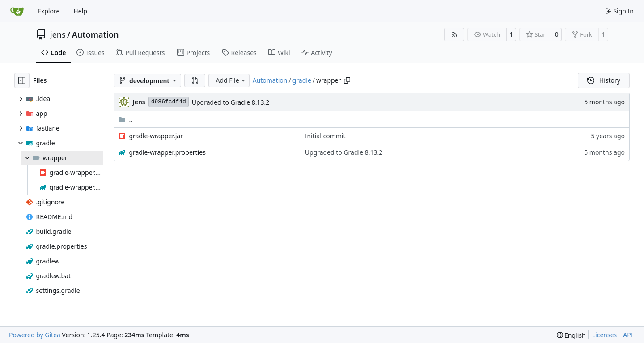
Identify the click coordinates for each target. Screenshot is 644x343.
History (604, 80)
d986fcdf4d (169, 102)
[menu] (571, 335)
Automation (95, 34)
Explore (49, 11)
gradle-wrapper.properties (167, 152)
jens (58, 34)
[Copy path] (347, 80)
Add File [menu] (231, 80)
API (628, 335)
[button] (195, 80)
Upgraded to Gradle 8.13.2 (231, 102)
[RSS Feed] (454, 34)
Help (80, 11)
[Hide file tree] (22, 80)
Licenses (605, 335)
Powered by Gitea (35, 335)
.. (125, 119)
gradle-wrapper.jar (156, 136)
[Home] (17, 11)
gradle (302, 80)
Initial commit (325, 136)
